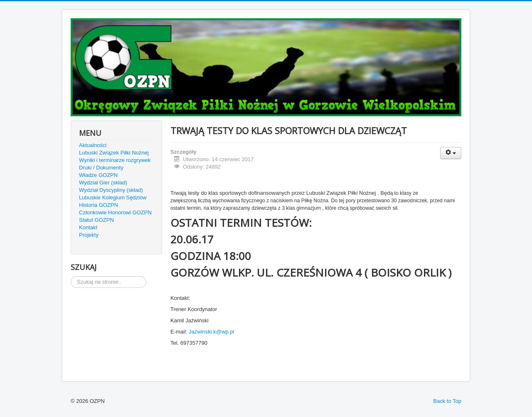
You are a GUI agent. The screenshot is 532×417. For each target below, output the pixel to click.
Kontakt (88, 227)
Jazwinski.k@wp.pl (211, 332)
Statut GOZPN (96, 220)
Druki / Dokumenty (101, 168)
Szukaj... (71, 276)
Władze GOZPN (98, 175)
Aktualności (93, 145)
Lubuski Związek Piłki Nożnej (114, 153)
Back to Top (447, 401)
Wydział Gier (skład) (103, 183)
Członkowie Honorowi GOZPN (115, 212)
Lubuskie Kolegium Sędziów (113, 197)
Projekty (89, 235)
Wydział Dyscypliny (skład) (111, 190)
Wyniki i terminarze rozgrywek (115, 160)
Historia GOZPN (99, 205)
